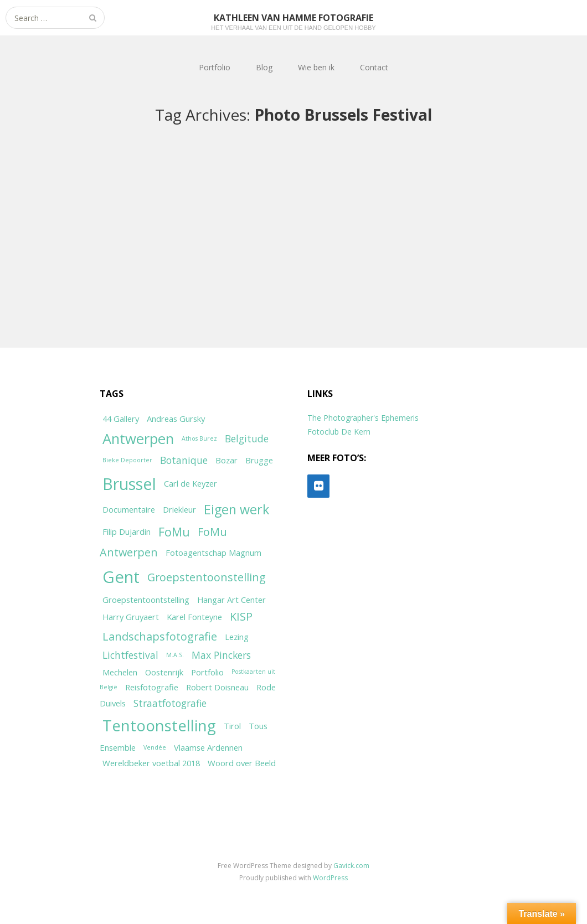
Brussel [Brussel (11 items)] (129, 484)
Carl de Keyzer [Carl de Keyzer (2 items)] (190, 483)
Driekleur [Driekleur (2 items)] (179, 509)
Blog (264, 67)
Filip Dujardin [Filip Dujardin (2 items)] (127, 531)
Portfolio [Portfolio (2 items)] (207, 672)
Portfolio (215, 67)
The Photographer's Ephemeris (363, 418)
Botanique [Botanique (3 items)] (184, 460)
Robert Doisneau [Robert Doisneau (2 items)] (217, 687)
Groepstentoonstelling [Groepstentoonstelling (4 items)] (207, 577)
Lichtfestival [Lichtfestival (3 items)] (130, 655)
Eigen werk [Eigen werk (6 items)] (236, 509)
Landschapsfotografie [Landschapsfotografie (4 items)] (160, 636)
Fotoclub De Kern (339, 432)
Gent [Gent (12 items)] (121, 577)
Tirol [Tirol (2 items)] (232, 726)
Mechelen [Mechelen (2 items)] (120, 672)
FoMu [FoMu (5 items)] (174, 532)
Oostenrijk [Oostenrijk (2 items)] (164, 672)
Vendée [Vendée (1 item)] (155, 747)
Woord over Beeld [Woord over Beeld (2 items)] (242, 763)
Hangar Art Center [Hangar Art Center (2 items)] (231, 600)
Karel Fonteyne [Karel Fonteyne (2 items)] (194, 617)
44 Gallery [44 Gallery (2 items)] (121, 419)
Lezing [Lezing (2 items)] (237, 637)
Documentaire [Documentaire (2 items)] (129, 509)
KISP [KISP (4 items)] (241, 616)
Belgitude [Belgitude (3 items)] (247, 438)
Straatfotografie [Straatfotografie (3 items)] (170, 703)
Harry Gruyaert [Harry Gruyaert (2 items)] (131, 617)
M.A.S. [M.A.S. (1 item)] (175, 655)
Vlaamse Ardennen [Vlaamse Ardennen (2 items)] (208, 747)
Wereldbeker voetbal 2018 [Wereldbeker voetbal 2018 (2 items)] (151, 763)
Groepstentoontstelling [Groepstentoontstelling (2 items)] (146, 600)
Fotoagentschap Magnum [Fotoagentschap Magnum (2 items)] (213, 553)
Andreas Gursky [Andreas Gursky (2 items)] (176, 419)
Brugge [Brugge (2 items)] (259, 460)
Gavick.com (351, 866)
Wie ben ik (316, 67)
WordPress (330, 878)
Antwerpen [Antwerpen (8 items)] (138, 439)
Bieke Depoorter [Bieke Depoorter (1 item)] (127, 460)
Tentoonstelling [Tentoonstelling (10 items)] (159, 725)
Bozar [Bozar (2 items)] (226, 460)
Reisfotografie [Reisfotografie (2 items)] (152, 687)
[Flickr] (318, 486)
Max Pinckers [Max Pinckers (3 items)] (221, 655)
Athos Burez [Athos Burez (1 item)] (199, 438)
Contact (374, 67)
